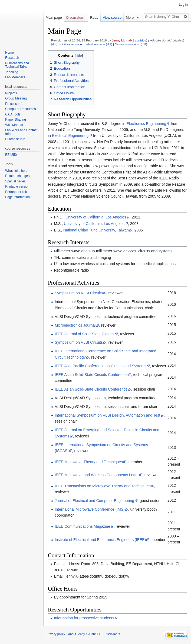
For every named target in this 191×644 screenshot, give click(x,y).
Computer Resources (20, 109)
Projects (11, 93)
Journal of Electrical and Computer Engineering (94, 501)
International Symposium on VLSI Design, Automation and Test (107, 415)
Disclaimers (112, 634)
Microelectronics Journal (75, 325)
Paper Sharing (16, 120)
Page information (17, 197)
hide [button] (79, 56)
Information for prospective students (84, 618)
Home (9, 53)
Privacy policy (56, 634)
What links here (16, 171)
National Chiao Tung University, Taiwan (96, 230)
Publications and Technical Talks (17, 65)
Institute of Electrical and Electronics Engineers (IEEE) (100, 540)
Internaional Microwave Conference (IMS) (90, 509)
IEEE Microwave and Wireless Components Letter (97, 475)
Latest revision (95, 44)
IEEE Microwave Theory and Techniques (89, 462)
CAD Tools (13, 114)
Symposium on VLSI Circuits (79, 293)
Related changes (17, 176)
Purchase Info (15, 139)
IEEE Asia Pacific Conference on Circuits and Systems (100, 366)
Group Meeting (16, 98)
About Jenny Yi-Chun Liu (85, 634)
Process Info (14, 104)
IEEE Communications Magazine (82, 526)
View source (112, 17)
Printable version (17, 186)
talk (130, 40)
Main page (54, 17)
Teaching (12, 72)
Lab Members (15, 77)
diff (54, 44)
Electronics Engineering (146, 124)
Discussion (75, 17)
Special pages (15, 181)
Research (12, 58)
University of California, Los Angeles (96, 217)
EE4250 (11, 155)
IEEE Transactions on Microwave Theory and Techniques (103, 486)
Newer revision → (127, 44)
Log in (183, 5)
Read (94, 17)
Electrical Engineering (70, 136)
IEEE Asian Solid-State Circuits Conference (91, 375)
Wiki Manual (14, 125)
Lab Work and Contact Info (21, 132)
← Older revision (70, 44)
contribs (141, 40)
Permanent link (16, 192)
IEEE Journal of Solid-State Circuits (84, 334)
